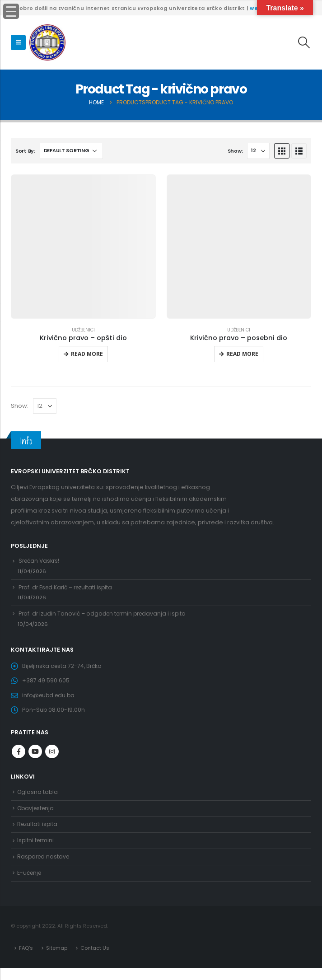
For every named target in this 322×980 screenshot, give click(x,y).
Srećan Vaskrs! (40, 561)
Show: (235, 151)
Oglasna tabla (38, 800)
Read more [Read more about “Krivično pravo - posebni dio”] (242, 354)
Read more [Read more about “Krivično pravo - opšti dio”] (87, 354)
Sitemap (57, 960)
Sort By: (25, 151)
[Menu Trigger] (11, 11)
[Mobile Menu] (18, 42)
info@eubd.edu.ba (50, 702)
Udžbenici (83, 330)
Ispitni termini (36, 851)
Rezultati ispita (38, 833)
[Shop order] (71, 151)
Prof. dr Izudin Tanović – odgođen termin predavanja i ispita (105, 617)
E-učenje (30, 884)
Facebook (19, 759)
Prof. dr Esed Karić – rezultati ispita (68, 589)
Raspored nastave (44, 867)
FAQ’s (26, 960)
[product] (83, 247)
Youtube (35, 759)
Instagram (52, 759)
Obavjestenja (37, 816)
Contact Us (96, 960)
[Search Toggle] (304, 42)
